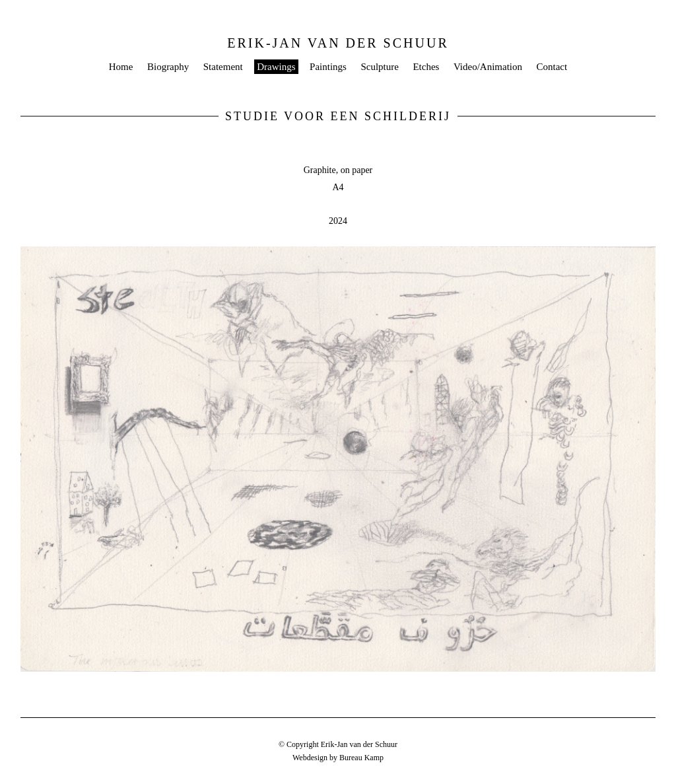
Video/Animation (488, 67)
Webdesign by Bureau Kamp (338, 758)
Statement (223, 67)
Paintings (328, 67)
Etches (426, 67)
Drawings (276, 67)
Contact (552, 67)
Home (121, 67)
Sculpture (380, 67)
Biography (168, 67)
